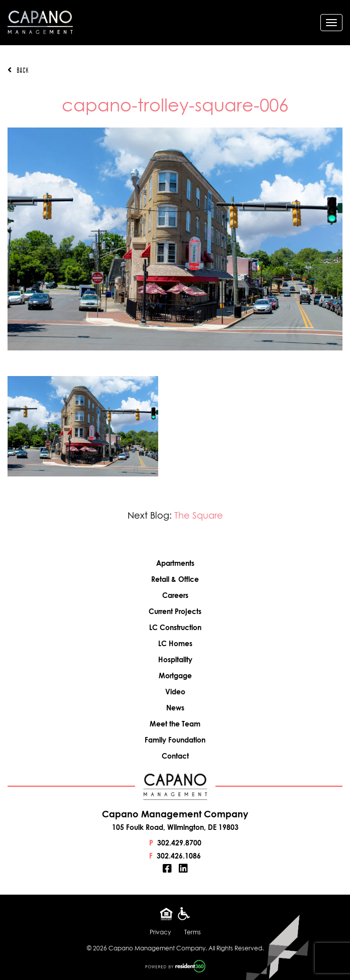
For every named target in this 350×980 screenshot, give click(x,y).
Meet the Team (175, 724)
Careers (175, 595)
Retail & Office (175, 579)
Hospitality (175, 659)
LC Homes (175, 643)
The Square (199, 515)
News (175, 708)
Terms (193, 932)
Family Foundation (175, 740)
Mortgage (175, 676)
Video (175, 692)
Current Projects (175, 611)
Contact (175, 756)
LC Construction (175, 627)
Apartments (175, 563)
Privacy (160, 932)
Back (18, 70)
